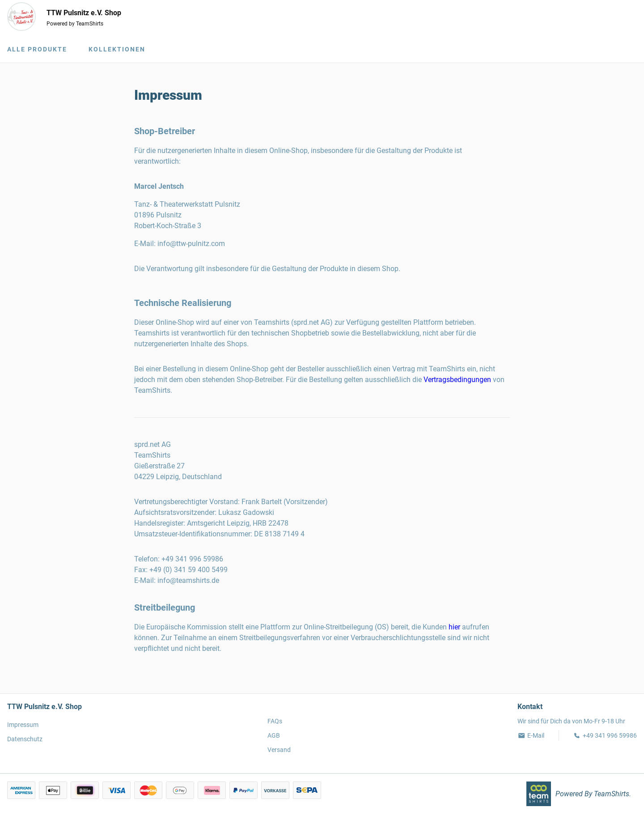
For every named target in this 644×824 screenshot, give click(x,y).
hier (454, 627)
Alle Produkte (37, 49)
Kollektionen (117, 49)
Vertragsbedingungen (457, 380)
